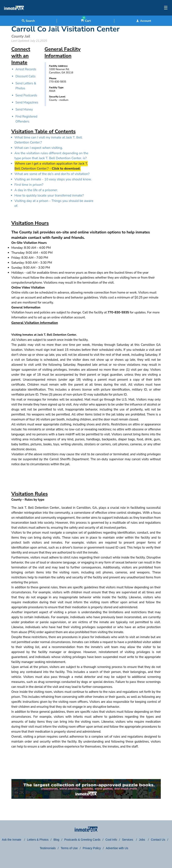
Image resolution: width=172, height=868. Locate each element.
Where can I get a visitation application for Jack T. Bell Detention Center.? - (51, 166)
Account (144, 21)
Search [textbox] (28, 21)
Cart (86, 21)
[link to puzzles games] (86, 789)
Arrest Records (26, 69)
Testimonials (48, 848)
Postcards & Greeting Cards (82, 840)
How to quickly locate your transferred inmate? (49, 195)
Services (128, 840)
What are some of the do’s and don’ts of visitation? (52, 174)
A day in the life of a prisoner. (36, 190)
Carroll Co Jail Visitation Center (66, 29)
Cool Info (111, 840)
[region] (128, 86)
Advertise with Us (117, 848)
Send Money (24, 109)
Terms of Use (69, 848)
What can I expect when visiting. (39, 148)
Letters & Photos (38, 840)
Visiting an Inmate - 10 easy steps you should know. (53, 179)
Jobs (142, 840)
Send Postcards (26, 95)
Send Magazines (27, 102)
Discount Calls (26, 76)
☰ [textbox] (166, 8)
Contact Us (158, 840)
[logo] (14, 15)
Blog (56, 840)
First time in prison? (29, 185)
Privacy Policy (92, 848)
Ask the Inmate (12, 840)
